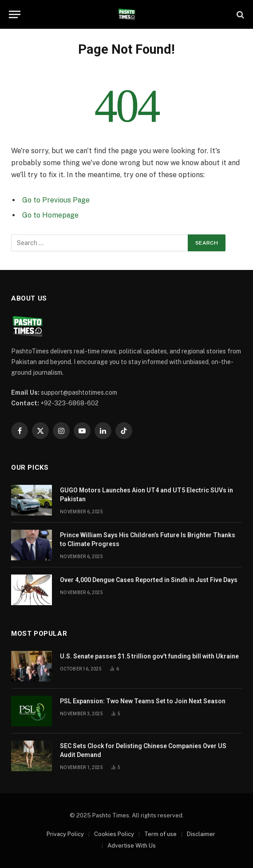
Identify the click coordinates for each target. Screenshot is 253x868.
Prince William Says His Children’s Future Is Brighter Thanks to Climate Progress (148, 539)
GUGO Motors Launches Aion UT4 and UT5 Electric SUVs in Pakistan (146, 495)
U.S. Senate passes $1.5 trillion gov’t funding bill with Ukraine (149, 656)
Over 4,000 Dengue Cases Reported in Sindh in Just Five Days (149, 580)
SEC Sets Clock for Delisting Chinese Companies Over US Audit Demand (143, 750)
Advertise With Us (132, 846)
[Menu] (15, 14)
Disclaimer (201, 834)
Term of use (160, 834)
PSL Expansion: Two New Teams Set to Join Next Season (143, 701)
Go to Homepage (50, 215)
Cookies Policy (114, 834)
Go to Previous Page (56, 200)
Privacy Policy (65, 834)
